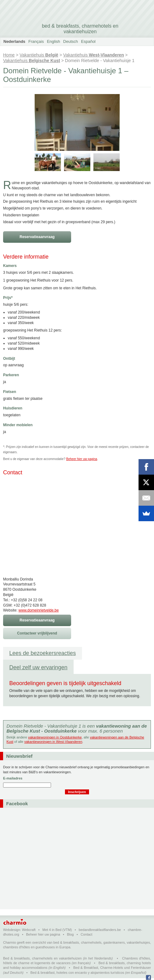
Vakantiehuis (39, 55)
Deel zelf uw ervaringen (38, 667)
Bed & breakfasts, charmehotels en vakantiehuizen (42, 958)
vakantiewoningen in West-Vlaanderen (53, 742)
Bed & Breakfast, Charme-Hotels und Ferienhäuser (112, 968)
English (54, 41)
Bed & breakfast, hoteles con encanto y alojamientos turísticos (77, 973)
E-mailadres (13, 778)
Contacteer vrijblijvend (37, 633)
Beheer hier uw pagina (82, 459)
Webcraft (29, 930)
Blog (70, 934)
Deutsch (71, 41)
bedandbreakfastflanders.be (100, 930)
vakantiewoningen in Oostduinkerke (55, 737)
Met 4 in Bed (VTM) (57, 930)
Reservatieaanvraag (37, 237)
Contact (87, 934)
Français (36, 41)
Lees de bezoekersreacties (43, 653)
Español (88, 41)
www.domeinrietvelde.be (39, 610)
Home (9, 55)
